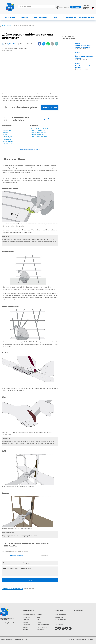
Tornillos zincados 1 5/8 (37, 134)
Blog (56, 17)
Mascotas (25, 630)
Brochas (5, 134)
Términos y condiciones (6, 640)
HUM (25, 17)
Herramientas (26, 625)
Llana (4, 129)
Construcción (26, 617)
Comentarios (44, 556)
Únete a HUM (76, 7)
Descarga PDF (48, 107)
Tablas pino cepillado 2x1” (38, 131)
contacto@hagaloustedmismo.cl (9, 623)
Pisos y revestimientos (43, 625)
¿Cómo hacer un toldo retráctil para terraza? (83, 46)
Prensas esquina (7, 136)
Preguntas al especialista (16, 556)
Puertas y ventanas (42, 627)
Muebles (39, 615)
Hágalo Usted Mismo (12, 44)
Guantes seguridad (8, 141)
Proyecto (77, 43)
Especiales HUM (71, 17)
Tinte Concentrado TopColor (38, 133)
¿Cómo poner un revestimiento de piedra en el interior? (84, 57)
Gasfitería (25, 622)
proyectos (9, 25)
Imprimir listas (47, 119)
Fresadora (6, 133)
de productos (40, 17)
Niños (39, 620)
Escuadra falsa (7, 140)
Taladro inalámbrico (8, 143)
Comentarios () (30, 588)
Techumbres (40, 630)
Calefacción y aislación (29, 615)
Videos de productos (60, 615)
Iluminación (26, 627)
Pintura (39, 622)
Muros (39, 617)
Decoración (26, 620)
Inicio (3, 25)
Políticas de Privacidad (21, 640)
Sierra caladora (7, 131)
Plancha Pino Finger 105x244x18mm (41, 129)
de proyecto (9, 17)
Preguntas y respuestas (87, 17)
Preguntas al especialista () (13, 588)
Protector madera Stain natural (39, 136)
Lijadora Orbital (7, 138)
